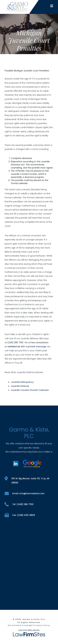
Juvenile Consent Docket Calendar (30, 390)
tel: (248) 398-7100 (19, 504)
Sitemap (27, 625)
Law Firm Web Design (29, 630)
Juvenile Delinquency (22, 382)
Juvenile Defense (20, 386)
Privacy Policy (42, 625)
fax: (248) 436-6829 (20, 515)
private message (37, 347)
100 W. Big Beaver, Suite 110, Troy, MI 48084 (27, 480)
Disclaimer (14, 625)
